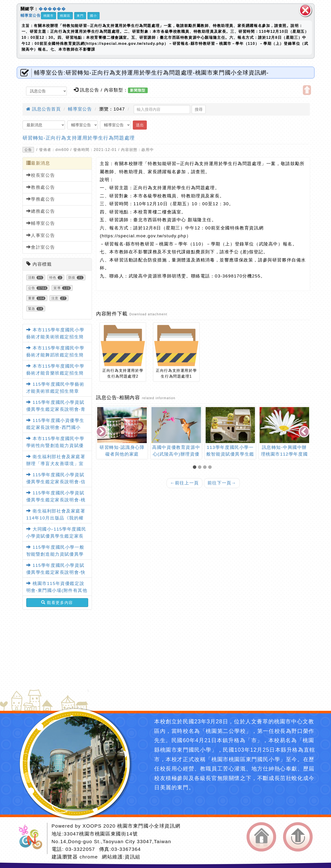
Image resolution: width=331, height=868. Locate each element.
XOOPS (92, 826)
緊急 (32, 309)
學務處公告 (41, 199)
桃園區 (65, 16)
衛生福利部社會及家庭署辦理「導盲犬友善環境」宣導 (56, 464)
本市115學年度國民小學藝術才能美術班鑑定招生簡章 (55, 337)
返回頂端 (298, 837)
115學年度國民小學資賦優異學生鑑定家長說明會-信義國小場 (56, 482)
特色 (53, 277)
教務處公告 (41, 187)
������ (52, 9)
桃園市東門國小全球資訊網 (149, 826)
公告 (28, 150)
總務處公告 (41, 211)
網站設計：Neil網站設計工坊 (32, 838)
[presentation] (102, 432)
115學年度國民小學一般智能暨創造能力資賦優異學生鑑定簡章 (55, 554)
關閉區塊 (305, 10)
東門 (80, 16)
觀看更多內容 (57, 603)
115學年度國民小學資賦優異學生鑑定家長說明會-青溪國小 (56, 409)
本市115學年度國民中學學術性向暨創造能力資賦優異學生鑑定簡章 (55, 446)
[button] (195, 468)
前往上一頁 (184, 483)
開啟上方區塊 (307, 90)
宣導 (57, 288)
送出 (140, 125)
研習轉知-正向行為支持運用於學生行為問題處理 (79, 138)
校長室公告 (41, 175)
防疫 (72, 277)
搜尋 (199, 109)
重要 (32, 298)
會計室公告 (41, 247)
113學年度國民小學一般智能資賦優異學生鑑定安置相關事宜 (230, 454)
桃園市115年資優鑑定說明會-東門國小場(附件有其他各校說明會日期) (57, 591)
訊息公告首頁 (43, 109)
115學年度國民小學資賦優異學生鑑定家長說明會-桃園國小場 (56, 500)
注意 (55, 298)
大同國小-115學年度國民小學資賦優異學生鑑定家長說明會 (56, 536)
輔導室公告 (31, 15)
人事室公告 (41, 235)
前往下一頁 (222, 483)
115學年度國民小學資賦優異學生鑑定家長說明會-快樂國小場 (56, 572)
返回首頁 (261, 837)
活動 (32, 277)
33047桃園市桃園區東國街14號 (101, 834)
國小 (93, 16)
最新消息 (38, 163)
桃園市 (49, 16)
